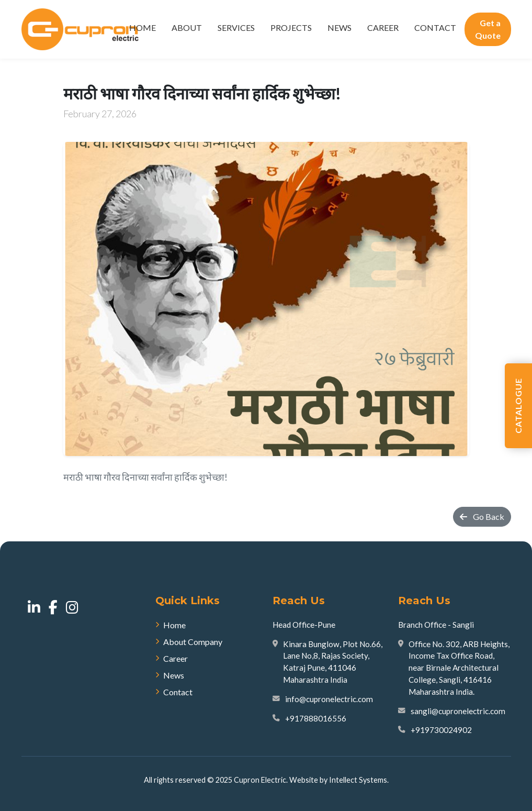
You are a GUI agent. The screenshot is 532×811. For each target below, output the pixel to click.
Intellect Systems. (359, 780)
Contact (435, 27)
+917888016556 (316, 718)
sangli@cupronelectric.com (458, 711)
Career (383, 27)
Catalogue (518, 406)
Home (143, 27)
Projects (291, 27)
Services (236, 27)
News (339, 27)
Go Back (482, 516)
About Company (189, 642)
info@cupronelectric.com (329, 699)
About (187, 27)
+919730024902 (441, 730)
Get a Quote (488, 29)
